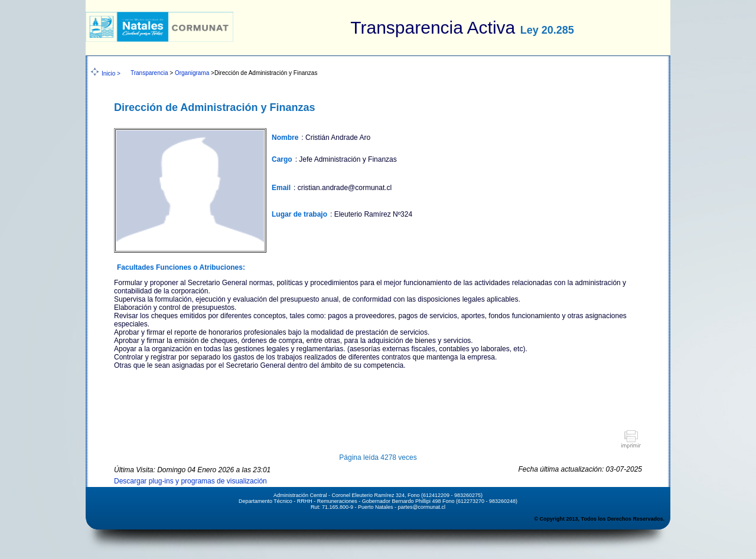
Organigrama (192, 73)
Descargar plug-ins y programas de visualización (190, 481)
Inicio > (111, 73)
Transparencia (149, 73)
